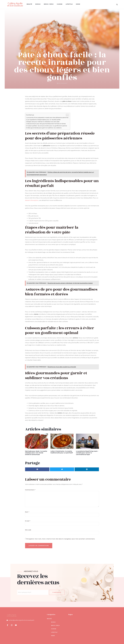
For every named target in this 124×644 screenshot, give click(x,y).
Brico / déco (49, 4)
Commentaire (30, 490)
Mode (78, 4)
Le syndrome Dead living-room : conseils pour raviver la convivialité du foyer (87, 453)
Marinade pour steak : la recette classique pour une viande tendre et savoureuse (36, 453)
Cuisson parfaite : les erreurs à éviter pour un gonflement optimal (47, 126)
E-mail (28, 521)
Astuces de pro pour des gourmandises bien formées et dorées (46, 124)
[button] (117, 5)
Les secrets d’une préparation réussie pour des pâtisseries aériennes (48, 118)
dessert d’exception (32, 200)
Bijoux (38, 4)
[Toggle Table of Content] (66, 115)
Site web (28, 530)
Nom (27, 512)
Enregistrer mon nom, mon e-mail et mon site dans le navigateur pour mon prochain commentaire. (61, 539)
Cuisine (60, 4)
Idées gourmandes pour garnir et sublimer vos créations (44, 128)
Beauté (29, 4)
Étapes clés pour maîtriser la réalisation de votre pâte (43, 122)
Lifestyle (69, 4)
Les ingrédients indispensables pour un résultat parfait (44, 120)
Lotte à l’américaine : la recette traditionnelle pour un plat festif (62, 452)
